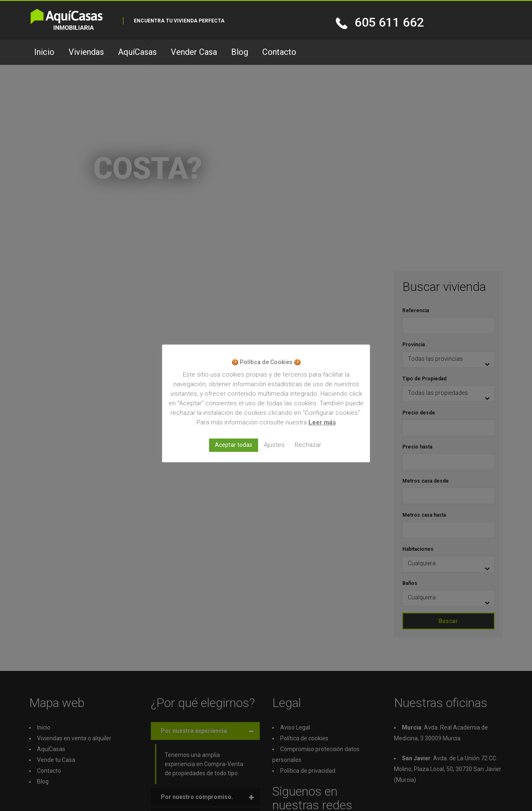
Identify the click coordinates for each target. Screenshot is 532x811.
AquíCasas (137, 52)
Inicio (44, 52)
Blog (240, 52)
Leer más (322, 422)
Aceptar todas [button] (234, 445)
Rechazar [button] (308, 445)
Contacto (279, 52)
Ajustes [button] (274, 445)
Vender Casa (194, 52)
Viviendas (86, 52)
